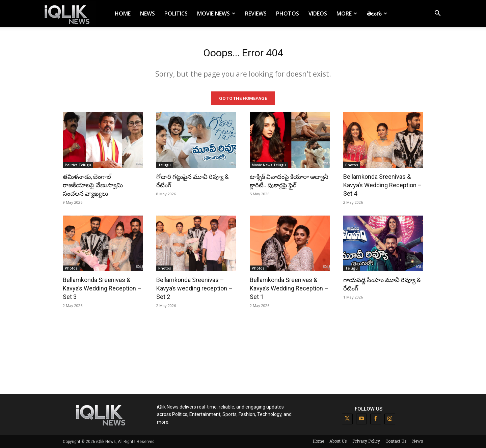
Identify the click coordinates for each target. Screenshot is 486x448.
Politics (176, 13)
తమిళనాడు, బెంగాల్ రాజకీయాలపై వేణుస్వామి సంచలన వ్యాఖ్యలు (93, 185)
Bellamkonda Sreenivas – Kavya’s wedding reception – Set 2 (194, 288)
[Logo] (68, 14)
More (347, 13)
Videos (318, 13)
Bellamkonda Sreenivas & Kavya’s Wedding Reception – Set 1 (289, 288)
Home (123, 13)
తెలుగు (377, 13)
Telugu (165, 165)
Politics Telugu (78, 165)
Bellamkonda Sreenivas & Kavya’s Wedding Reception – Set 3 (102, 288)
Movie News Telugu (269, 165)
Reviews (256, 13)
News (147, 13)
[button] (437, 14)
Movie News (216, 13)
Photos (288, 13)
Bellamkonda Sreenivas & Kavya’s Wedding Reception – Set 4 (383, 185)
